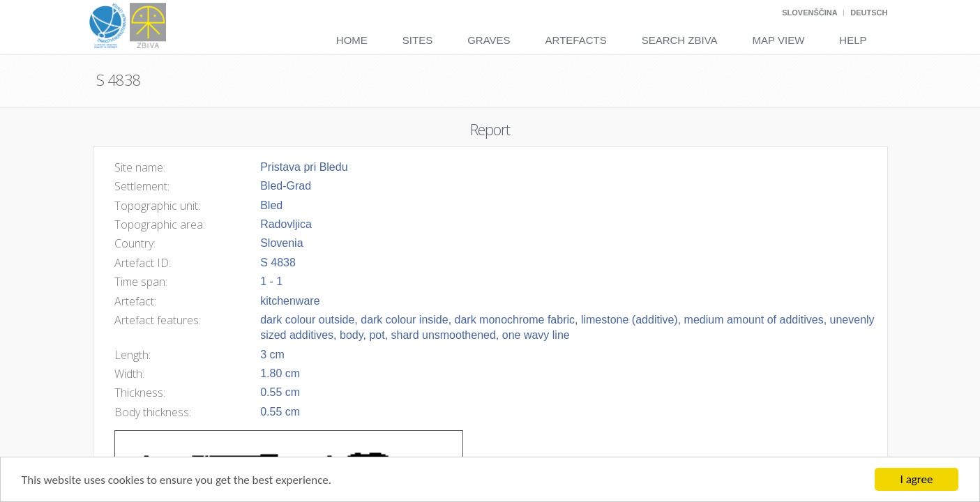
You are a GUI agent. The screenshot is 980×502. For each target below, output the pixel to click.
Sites (417, 40)
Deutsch (869, 13)
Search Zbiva (680, 40)
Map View (779, 40)
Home (352, 40)
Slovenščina (809, 13)
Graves (489, 40)
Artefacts (576, 40)
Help (853, 40)
